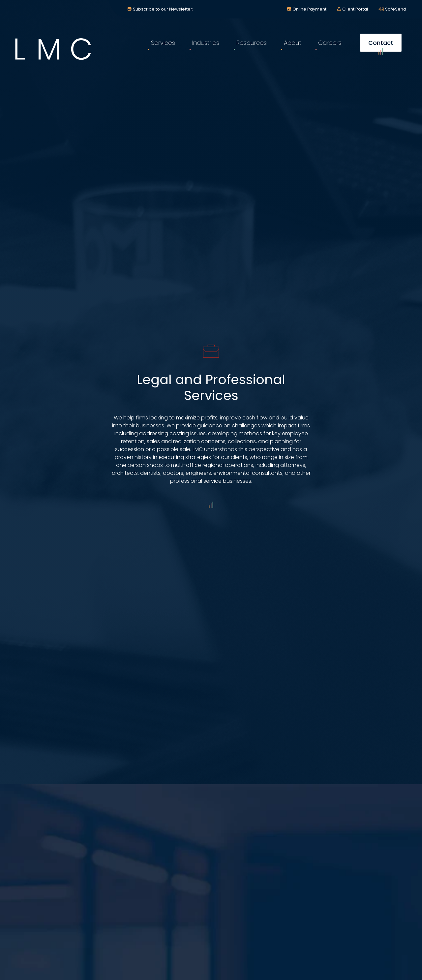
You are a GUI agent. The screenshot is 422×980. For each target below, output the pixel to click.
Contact (381, 45)
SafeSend (396, 9)
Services (163, 43)
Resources (252, 43)
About (292, 43)
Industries (206, 43)
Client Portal (355, 9)
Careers (330, 43)
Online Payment (309, 9)
